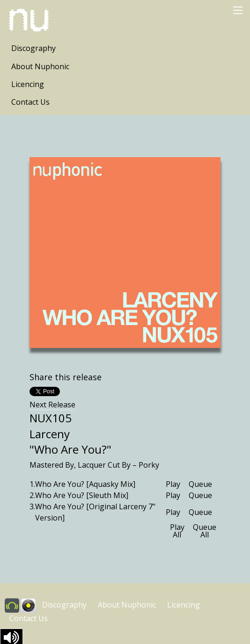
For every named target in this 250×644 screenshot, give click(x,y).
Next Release (52, 405)
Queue (200, 484)
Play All (177, 531)
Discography (33, 48)
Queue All (205, 531)
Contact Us (30, 102)
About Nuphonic (40, 66)
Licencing (28, 84)
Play (173, 484)
